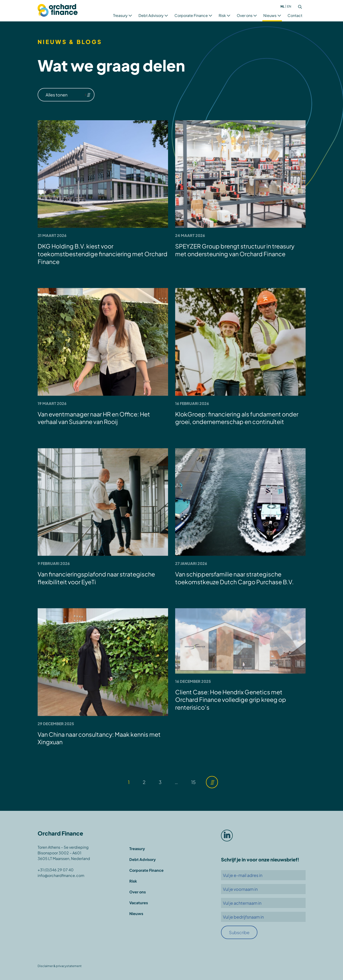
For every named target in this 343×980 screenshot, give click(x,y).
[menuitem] (282, 6)
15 (193, 782)
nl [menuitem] (282, 6)
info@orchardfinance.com (61, 875)
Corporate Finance (191, 15)
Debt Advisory (151, 15)
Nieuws (270, 15)
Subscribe (239, 932)
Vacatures (139, 903)
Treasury (120, 15)
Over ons (245, 15)
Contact (295, 15)
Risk (222, 15)
